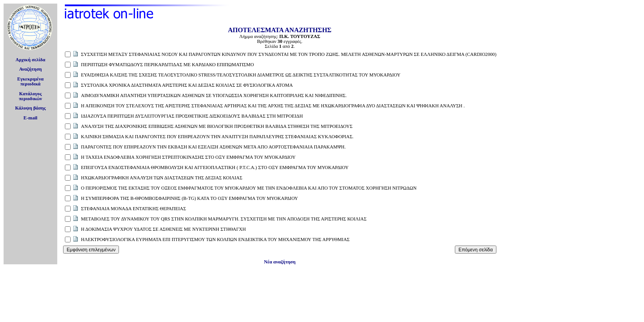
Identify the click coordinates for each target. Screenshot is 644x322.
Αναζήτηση (31, 69)
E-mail (31, 118)
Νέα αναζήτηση (280, 262)
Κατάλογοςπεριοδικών (30, 96)
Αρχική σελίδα (31, 60)
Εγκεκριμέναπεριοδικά (31, 81)
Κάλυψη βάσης (31, 108)
